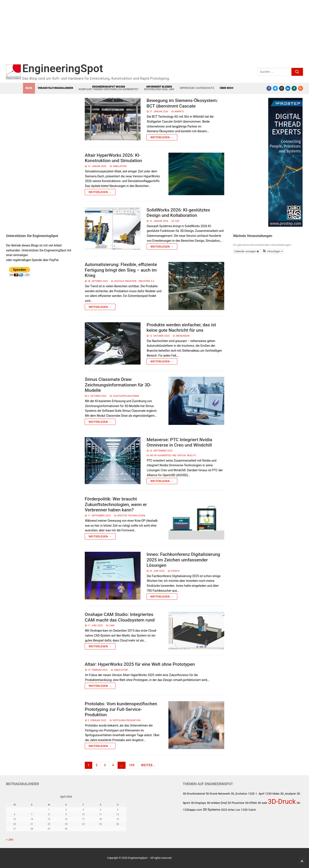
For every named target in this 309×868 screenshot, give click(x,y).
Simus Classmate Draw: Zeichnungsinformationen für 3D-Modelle (118, 385)
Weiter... (148, 765)
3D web (262, 803)
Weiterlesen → (162, 137)
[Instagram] (282, 88)
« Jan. (10, 839)
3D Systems (211, 810)
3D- (299, 803)
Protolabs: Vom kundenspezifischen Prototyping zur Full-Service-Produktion (121, 709)
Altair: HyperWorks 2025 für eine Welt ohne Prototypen (140, 664)
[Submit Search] (297, 72)
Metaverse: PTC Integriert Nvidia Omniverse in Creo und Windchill (179, 442)
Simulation (118, 166)
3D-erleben (214, 803)
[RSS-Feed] (301, 88)
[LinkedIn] (288, 88)
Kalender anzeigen (247, 251)
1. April (260, 794)
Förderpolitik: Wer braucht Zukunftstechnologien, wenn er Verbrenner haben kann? (116, 504)
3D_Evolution (239, 794)
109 (132, 765)
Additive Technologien (130, 516)
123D (251, 794)
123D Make (272, 794)
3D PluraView (236, 803)
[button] (273, 251)
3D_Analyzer (288, 794)
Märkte (178, 112)
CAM (110, 626)
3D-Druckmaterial (194, 794)
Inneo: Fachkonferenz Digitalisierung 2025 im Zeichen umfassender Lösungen (183, 560)
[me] (224, 803)
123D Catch (248, 810)
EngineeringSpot (63, 68)
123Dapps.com (192, 810)
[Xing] (294, 88)
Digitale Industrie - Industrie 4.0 (133, 281)
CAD (176, 221)
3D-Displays (198, 803)
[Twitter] (275, 88)
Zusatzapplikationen (124, 396)
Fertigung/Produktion (125, 720)
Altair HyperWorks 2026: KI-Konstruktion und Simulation (113, 158)
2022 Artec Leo (230, 810)
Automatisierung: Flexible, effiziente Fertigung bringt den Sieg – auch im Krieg (121, 270)
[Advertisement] (92, 34)
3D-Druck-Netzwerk (218, 794)
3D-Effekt (251, 803)
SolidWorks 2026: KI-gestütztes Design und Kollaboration (178, 213)
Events (174, 571)
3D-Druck (282, 801)
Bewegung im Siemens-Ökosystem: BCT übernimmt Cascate (182, 103)
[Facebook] (269, 88)
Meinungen (181, 336)
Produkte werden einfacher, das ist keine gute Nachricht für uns (181, 328)
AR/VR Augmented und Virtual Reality (171, 455)
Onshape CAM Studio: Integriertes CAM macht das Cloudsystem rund (120, 617)
